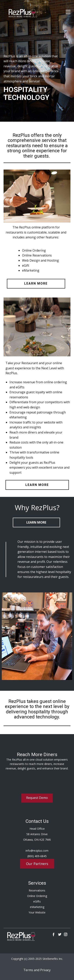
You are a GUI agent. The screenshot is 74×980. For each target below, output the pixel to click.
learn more (36, 283)
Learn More (36, 522)
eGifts (37, 901)
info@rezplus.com (37, 851)
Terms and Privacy (37, 970)
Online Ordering (37, 896)
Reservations (37, 890)
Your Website (37, 912)
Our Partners (37, 864)
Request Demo (37, 798)
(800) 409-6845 (37, 856)
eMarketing (37, 907)
